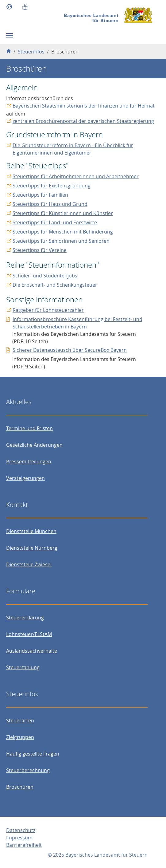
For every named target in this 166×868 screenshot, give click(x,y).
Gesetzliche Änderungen (34, 445)
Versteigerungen (25, 478)
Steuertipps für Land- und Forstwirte (55, 222)
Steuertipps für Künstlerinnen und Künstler (63, 213)
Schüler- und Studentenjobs (45, 276)
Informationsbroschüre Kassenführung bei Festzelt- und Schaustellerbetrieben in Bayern (77, 323)
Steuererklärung (25, 618)
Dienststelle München (31, 531)
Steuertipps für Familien (40, 195)
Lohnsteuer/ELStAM (29, 634)
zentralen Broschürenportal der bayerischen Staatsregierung (83, 121)
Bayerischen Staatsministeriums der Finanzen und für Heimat (84, 106)
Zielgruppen (20, 737)
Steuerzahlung (23, 667)
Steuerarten (20, 721)
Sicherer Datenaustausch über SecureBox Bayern (70, 350)
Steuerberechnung (28, 770)
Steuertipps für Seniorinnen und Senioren (61, 241)
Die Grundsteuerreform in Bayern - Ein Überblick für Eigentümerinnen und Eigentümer (73, 149)
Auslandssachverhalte (32, 651)
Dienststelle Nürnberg (32, 548)
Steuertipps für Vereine (40, 250)
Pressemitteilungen (29, 461)
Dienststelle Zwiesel (29, 564)
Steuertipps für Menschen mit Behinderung (63, 232)
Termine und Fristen (29, 428)
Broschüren (20, 787)
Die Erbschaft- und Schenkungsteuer (55, 285)
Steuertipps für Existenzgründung (52, 186)
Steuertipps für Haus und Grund (50, 204)
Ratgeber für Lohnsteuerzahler (48, 310)
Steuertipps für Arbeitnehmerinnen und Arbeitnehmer (76, 176)
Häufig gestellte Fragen (33, 754)
